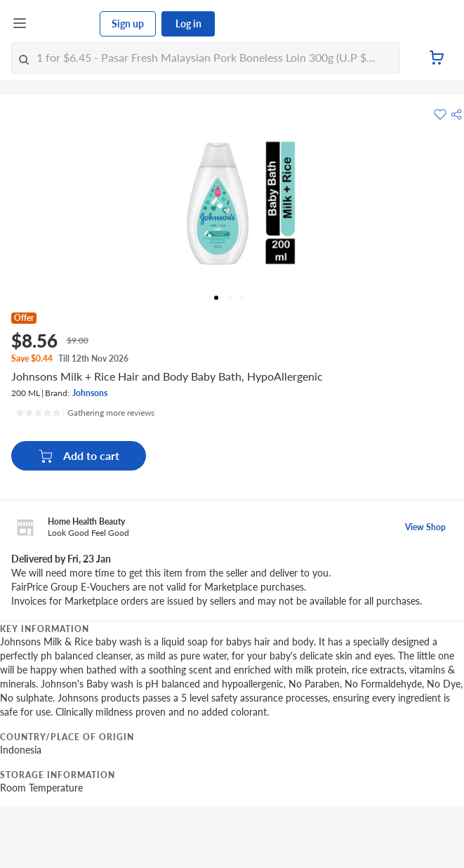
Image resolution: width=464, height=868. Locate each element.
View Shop (425, 527)
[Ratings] (85, 413)
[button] (456, 114)
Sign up (128, 24)
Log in (188, 24)
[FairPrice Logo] (64, 24)
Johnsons (90, 393)
